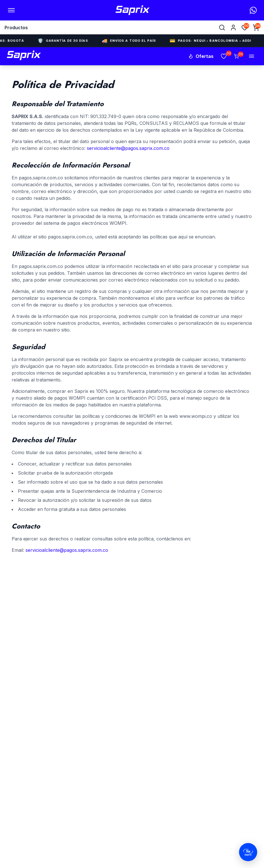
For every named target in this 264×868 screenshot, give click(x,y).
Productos (16, 28)
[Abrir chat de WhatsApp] (248, 852)
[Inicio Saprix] (133, 10)
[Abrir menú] (11, 10)
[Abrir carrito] (256, 28)
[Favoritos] (245, 28)
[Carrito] (236, 56)
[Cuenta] (233, 28)
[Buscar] (222, 28)
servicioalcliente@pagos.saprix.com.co (128, 148)
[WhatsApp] (253, 10)
